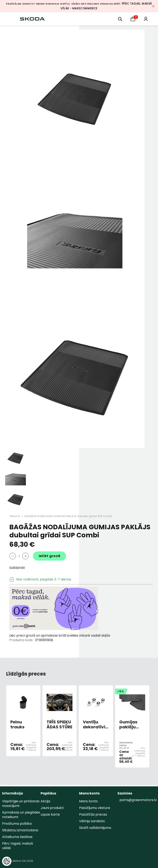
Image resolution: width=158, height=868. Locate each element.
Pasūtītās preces (93, 814)
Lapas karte (50, 814)
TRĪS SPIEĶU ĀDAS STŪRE (59, 724)
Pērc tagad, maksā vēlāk (17, 846)
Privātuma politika (17, 824)
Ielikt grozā (50, 556)
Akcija (45, 801)
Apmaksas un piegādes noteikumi (21, 815)
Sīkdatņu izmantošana (20, 830)
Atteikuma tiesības (17, 837)
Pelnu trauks (17, 724)
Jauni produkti (52, 808)
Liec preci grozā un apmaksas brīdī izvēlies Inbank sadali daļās (60, 635)
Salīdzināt (17, 568)
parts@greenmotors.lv (138, 800)
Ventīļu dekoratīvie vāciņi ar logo (95, 724)
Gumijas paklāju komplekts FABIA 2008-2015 (131, 724)
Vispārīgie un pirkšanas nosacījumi (21, 803)
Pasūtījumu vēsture (95, 808)
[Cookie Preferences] (7, 861)
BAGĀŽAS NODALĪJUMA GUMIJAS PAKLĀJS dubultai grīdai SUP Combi (68, 516)
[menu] (120, 19)
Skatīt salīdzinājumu (95, 828)
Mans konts (88, 801)
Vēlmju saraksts (92, 821)
